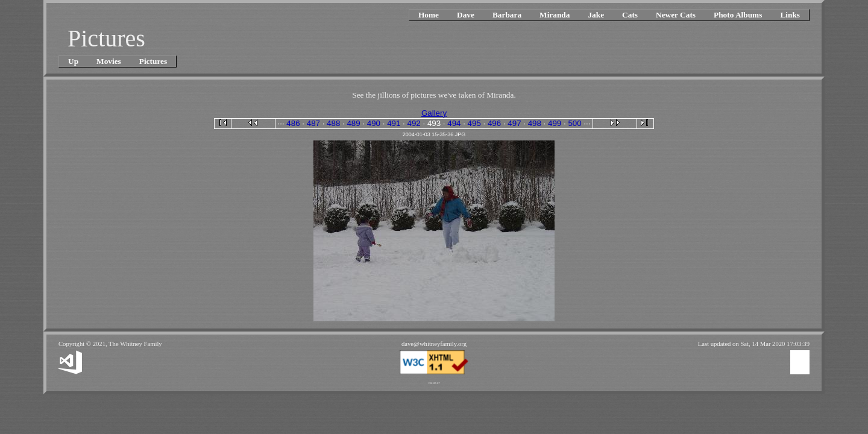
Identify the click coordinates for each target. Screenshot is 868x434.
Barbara (507, 15)
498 (535, 123)
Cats (630, 15)
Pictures (153, 61)
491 (394, 123)
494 (454, 123)
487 (313, 123)
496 (494, 123)
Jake (596, 15)
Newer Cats (676, 15)
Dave (466, 15)
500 (574, 123)
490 (374, 123)
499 (555, 123)
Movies (109, 61)
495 (474, 123)
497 (514, 123)
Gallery (434, 113)
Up (73, 61)
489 (353, 123)
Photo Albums (738, 15)
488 (333, 123)
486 (293, 123)
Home (429, 15)
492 (414, 123)
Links (790, 15)
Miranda (555, 15)
